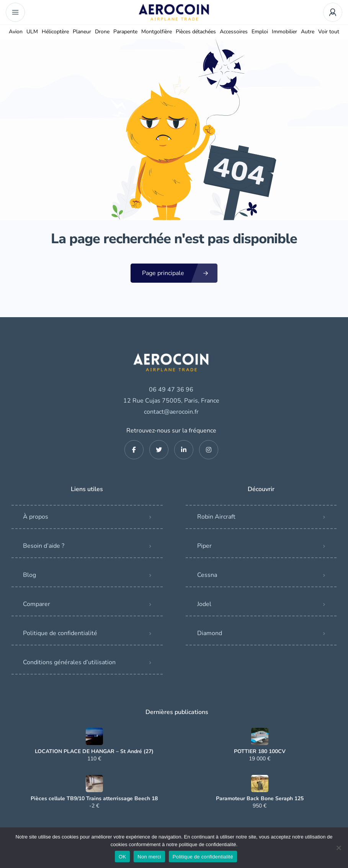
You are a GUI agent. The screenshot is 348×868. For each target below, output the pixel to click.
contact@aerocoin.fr (171, 412)
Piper (204, 546)
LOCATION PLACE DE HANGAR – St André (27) (94, 752)
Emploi (260, 32)
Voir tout (329, 32)
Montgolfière (157, 32)
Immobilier (284, 32)
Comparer (37, 604)
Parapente (125, 32)
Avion (16, 32)
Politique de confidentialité (60, 633)
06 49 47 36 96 (171, 390)
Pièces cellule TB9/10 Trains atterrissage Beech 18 (94, 799)
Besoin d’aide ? (44, 546)
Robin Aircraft (216, 517)
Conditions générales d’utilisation (69, 662)
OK (122, 857)
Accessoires (234, 32)
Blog (29, 575)
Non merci (149, 857)
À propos (36, 517)
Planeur (82, 32)
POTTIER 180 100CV (260, 752)
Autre (308, 32)
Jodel (204, 604)
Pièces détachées (196, 32)
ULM (32, 32)
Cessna (207, 575)
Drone (102, 32)
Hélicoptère (55, 32)
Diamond (210, 633)
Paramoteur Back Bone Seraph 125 (260, 799)
